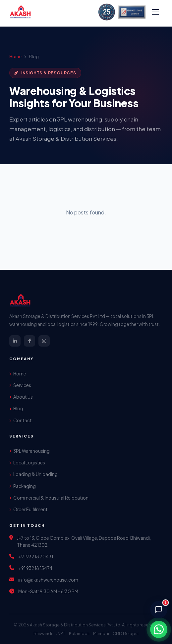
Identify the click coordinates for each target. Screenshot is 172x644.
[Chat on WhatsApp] (159, 629)
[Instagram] (44, 341)
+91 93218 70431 (36, 557)
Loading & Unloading (33, 474)
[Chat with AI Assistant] (159, 609)
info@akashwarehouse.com (48, 580)
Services (20, 385)
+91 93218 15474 (35, 568)
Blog (16, 408)
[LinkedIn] (15, 341)
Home (15, 56)
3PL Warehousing (29, 451)
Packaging (23, 486)
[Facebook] (29, 341)
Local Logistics (27, 463)
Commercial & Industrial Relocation (49, 498)
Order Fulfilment (29, 509)
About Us (21, 397)
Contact (21, 420)
